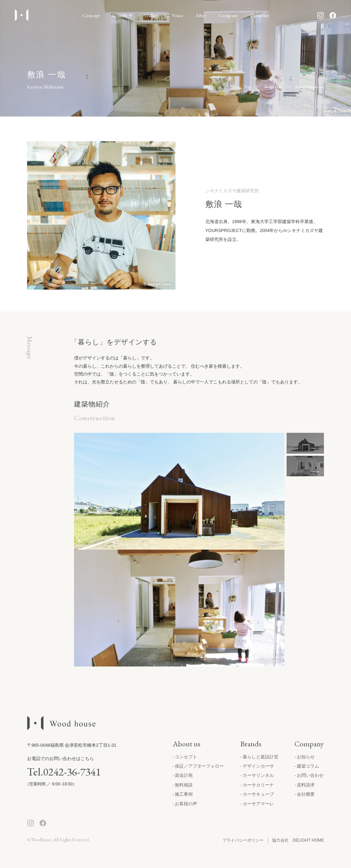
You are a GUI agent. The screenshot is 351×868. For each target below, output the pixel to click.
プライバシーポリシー (243, 840)
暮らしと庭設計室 (261, 757)
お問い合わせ (310, 775)
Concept (91, 15)
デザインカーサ (258, 766)
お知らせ (306, 757)
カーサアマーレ (258, 804)
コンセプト (186, 757)
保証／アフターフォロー (199, 766)
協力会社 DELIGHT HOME (298, 840)
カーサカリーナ (258, 785)
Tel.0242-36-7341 (64, 772)
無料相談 (184, 785)
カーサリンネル (258, 775)
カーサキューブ (258, 794)
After (201, 15)
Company (228, 15)
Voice (177, 15)
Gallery (152, 15)
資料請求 (306, 785)
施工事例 (184, 794)
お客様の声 (186, 804)
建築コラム (308, 766)
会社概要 (306, 794)
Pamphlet (260, 15)
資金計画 (184, 775)
